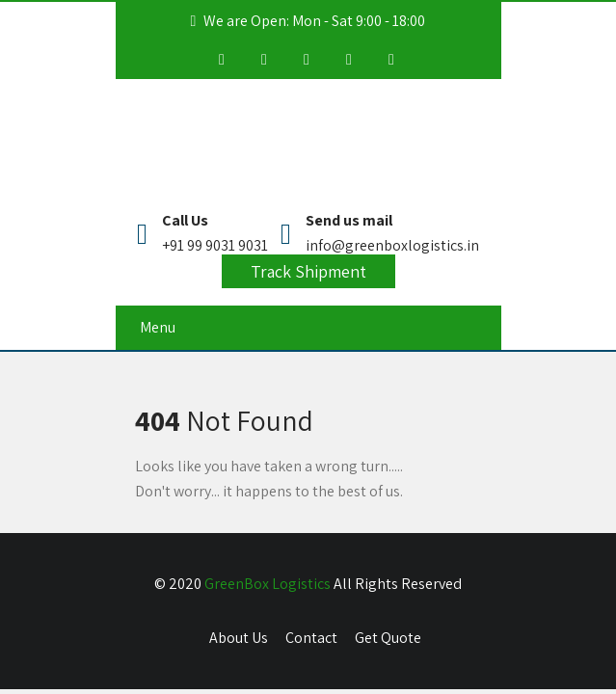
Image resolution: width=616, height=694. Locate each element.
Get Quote (388, 638)
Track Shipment (308, 271)
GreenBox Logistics (268, 584)
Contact (311, 638)
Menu (158, 327)
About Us (239, 638)
